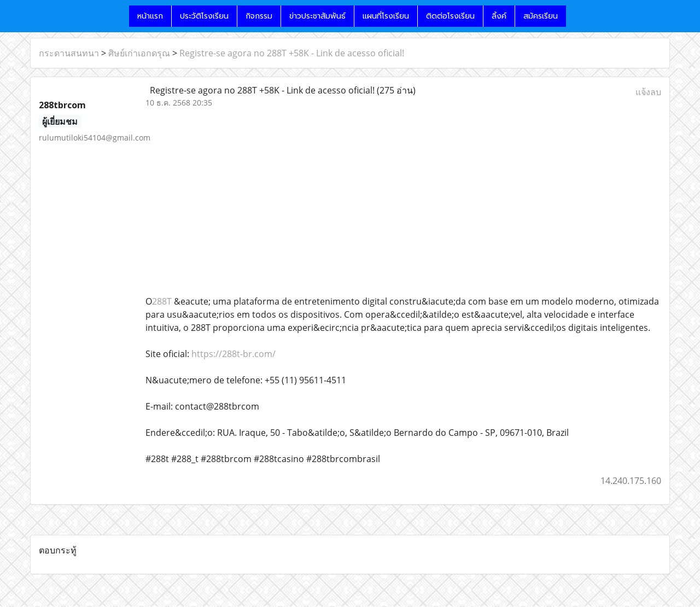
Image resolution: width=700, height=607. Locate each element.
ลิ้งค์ (499, 16)
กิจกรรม (259, 16)
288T (162, 301)
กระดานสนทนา (69, 53)
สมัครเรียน (541, 16)
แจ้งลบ (648, 92)
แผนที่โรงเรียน (386, 16)
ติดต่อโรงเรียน (450, 16)
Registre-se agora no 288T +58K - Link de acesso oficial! (292, 53)
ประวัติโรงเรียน (204, 16)
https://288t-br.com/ (234, 354)
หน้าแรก (150, 16)
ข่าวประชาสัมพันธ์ (317, 16)
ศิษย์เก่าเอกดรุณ (139, 53)
